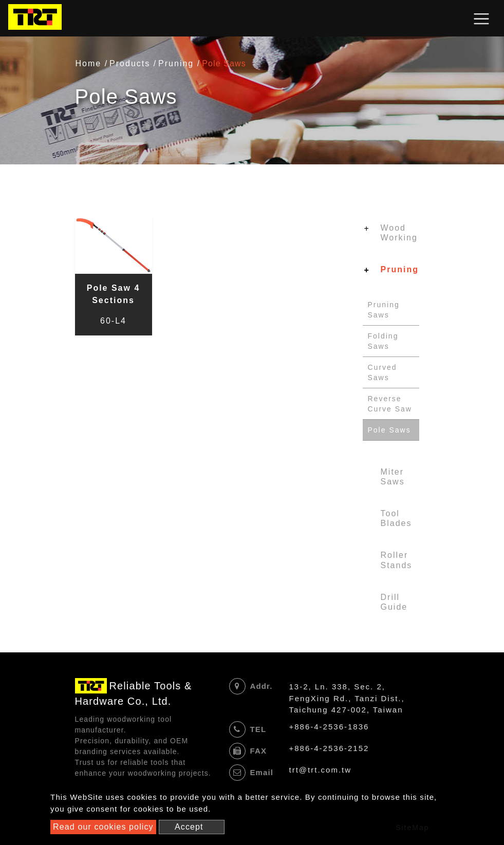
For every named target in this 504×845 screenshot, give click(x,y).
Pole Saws (389, 430)
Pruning (176, 63)
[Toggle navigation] (481, 18)
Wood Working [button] (399, 233)
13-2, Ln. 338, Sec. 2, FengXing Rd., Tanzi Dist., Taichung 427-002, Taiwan (347, 698)
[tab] (391, 235)
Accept (189, 827)
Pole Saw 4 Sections (114, 294)
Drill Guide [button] (394, 602)
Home (89, 63)
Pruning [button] (400, 269)
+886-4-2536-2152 (329, 748)
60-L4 (113, 321)
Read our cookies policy (103, 827)
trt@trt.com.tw (321, 770)
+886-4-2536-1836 (329, 727)
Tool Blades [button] (396, 518)
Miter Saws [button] (393, 477)
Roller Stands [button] (397, 560)
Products (130, 63)
